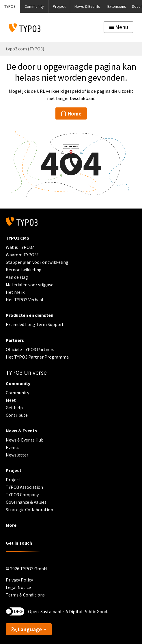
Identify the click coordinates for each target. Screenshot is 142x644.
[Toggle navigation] (118, 27)
